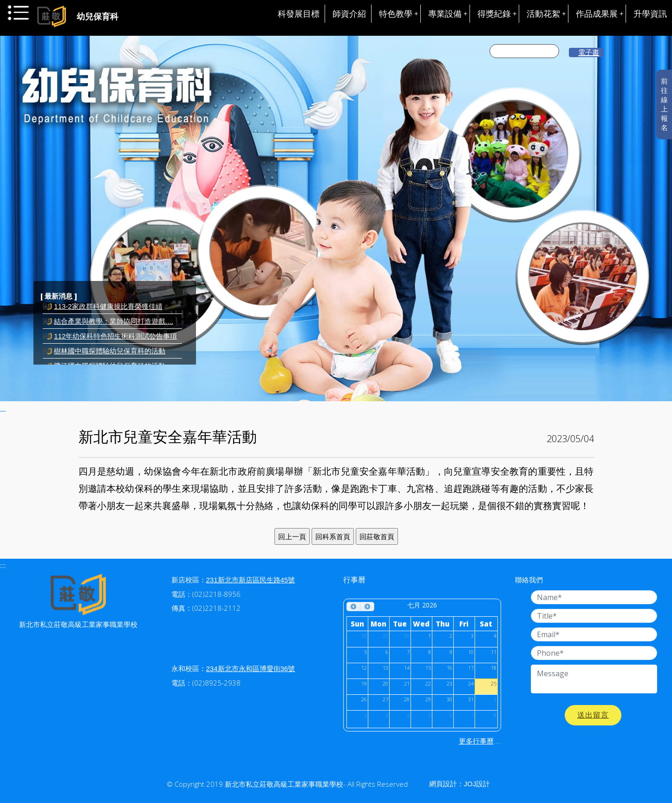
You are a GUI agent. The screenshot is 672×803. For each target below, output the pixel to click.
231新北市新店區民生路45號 (251, 580)
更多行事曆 (476, 741)
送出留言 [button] (593, 715)
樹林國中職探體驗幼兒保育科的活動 (110, 355)
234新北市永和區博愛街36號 (251, 669)
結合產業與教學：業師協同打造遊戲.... (114, 325)
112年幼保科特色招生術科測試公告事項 (115, 340)
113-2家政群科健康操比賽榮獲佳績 (108, 310)
